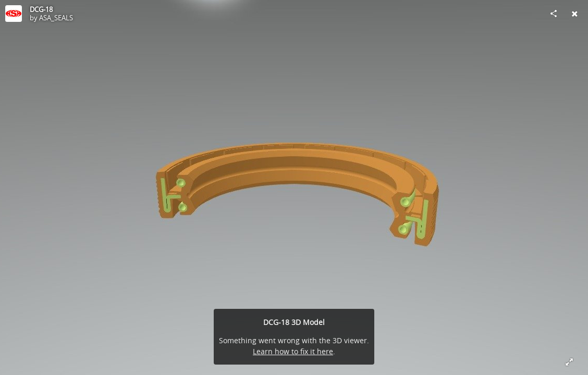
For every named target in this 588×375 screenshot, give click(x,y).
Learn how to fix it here (293, 351)
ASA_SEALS (56, 18)
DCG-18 (41, 9)
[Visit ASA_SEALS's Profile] (14, 14)
